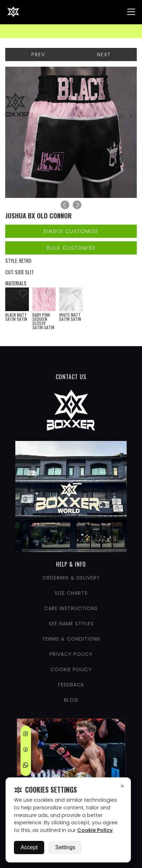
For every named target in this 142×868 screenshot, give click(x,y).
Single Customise (71, 231)
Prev (38, 55)
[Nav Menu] (131, 12)
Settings (65, 847)
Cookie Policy (95, 830)
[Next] (77, 205)
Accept (29, 847)
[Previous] (65, 205)
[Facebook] (26, 751)
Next (104, 55)
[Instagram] (26, 735)
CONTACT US (71, 377)
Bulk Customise (71, 248)
